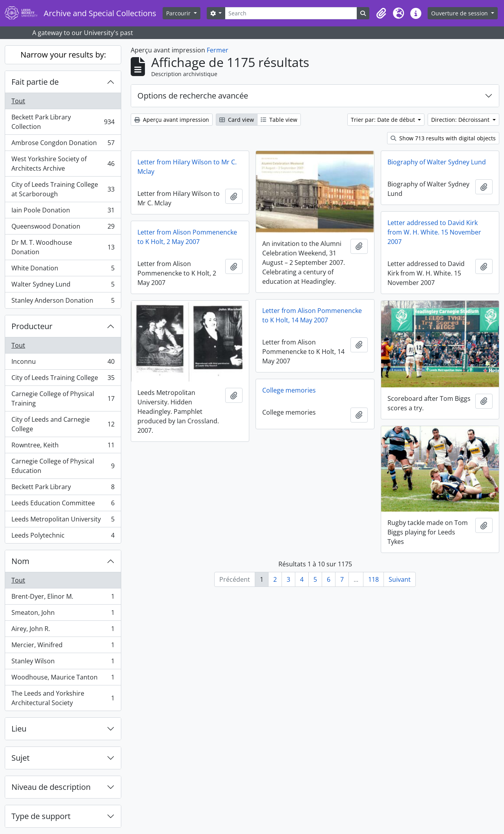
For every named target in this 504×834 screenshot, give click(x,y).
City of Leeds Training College (63, 379)
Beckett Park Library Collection (63, 122)
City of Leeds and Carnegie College (63, 424)
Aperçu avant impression (172, 120)
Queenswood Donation (63, 228)
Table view (279, 120)
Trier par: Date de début (384, 120)
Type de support (41, 816)
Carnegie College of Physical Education (63, 466)
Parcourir (179, 13)
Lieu (19, 729)
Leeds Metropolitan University (63, 521)
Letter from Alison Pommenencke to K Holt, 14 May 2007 (312, 315)
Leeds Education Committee (63, 505)
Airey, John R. (63, 630)
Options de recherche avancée (193, 96)
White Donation (63, 270)
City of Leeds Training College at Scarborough (63, 189)
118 (373, 579)
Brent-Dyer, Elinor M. (63, 598)
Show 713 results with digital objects (443, 138)
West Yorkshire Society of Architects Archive (63, 164)
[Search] (291, 13)
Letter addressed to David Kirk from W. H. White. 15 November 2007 (434, 232)
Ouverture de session (460, 13)
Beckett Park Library (63, 489)
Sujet (20, 758)
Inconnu (63, 363)
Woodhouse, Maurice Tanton (63, 679)
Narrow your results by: (63, 55)
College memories (289, 390)
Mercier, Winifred (63, 647)
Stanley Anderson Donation (63, 302)
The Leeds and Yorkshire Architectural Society (63, 698)
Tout (18, 101)
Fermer (218, 50)
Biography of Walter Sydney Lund (437, 162)
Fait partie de (35, 82)
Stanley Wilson (63, 663)
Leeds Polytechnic (63, 537)
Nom (20, 561)
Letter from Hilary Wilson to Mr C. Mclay (187, 167)
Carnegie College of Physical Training (63, 398)
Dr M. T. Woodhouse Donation (63, 247)
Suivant (400, 579)
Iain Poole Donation (63, 212)
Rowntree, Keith (63, 447)
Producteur (32, 326)
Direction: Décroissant (461, 120)
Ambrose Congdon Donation (63, 144)
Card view (237, 120)
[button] (381, 13)
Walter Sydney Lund (63, 286)
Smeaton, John (63, 614)
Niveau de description (51, 787)
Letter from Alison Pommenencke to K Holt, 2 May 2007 (187, 237)
